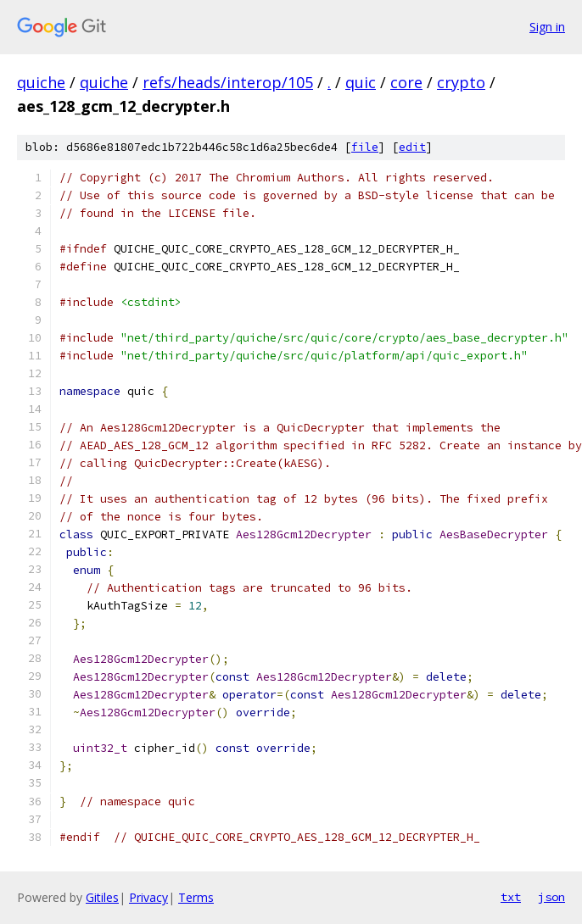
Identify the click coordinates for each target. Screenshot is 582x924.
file (365, 147)
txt (511, 897)
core (406, 82)
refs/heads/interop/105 (228, 82)
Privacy (148, 897)
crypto (461, 82)
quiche (41, 82)
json (551, 897)
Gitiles (102, 897)
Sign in (547, 27)
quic (361, 82)
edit (412, 147)
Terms (196, 897)
